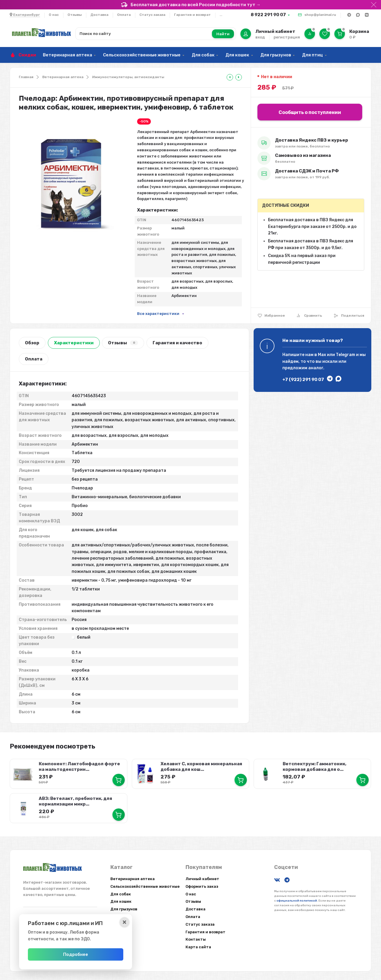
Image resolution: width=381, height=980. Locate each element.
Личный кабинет (202, 879)
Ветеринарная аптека (68, 55)
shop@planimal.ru (320, 15)
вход (260, 37)
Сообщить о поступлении (310, 112)
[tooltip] (230, 77)
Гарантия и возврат (192, 15)
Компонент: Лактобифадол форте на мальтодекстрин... (79, 767)
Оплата (124, 15)
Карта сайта (198, 947)
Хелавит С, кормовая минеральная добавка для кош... (201, 767)
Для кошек (237, 55)
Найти (223, 34)
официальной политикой (297, 900)
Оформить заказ (202, 886)
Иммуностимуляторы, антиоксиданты (128, 77)
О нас (54, 15)
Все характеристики (158, 314)
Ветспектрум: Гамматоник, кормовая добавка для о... (315, 767)
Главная (26, 77)
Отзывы (75, 15)
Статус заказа (152, 15)
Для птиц (312, 55)
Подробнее (78, 954)
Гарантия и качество (177, 343)
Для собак (203, 55)
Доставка (99, 15)
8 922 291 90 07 (268, 15)
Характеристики (74, 343)
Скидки (27, 55)
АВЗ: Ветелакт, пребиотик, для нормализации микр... (75, 801)
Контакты (196, 939)
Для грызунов (276, 55)
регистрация (287, 37)
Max (322, 355)
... (221, 15)
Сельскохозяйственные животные (142, 55)
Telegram (345, 355)
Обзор (32, 343)
